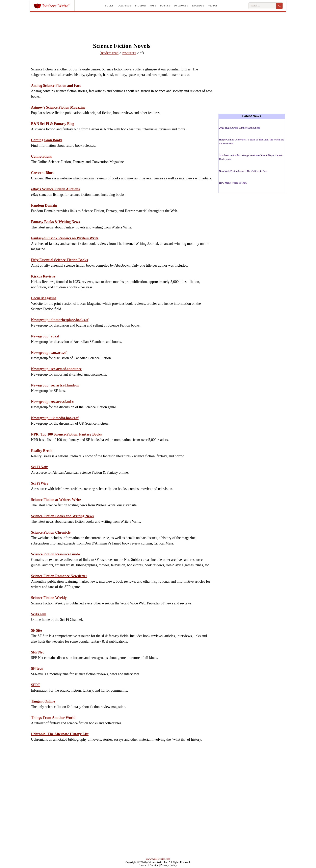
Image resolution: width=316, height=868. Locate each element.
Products (181, 6)
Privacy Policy (168, 865)
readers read (110, 53)
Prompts (198, 6)
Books (109, 6)
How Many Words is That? (233, 183)
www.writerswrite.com (158, 859)
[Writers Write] (54, 6)
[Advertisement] (158, 23)
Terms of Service (149, 865)
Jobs (153, 6)
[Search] (279, 6)
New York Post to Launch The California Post (243, 171)
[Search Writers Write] (262, 6)
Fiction (140, 6)
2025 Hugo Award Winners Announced (240, 128)
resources (129, 53)
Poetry (165, 6)
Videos (213, 6)
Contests (124, 6)
